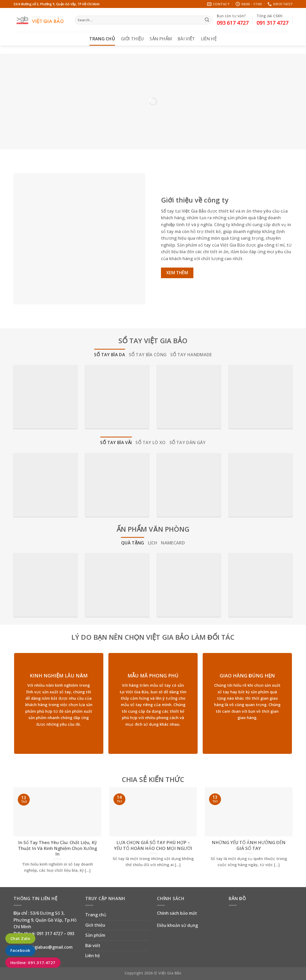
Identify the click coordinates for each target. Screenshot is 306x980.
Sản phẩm (161, 39)
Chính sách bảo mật (177, 913)
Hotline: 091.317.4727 (33, 962)
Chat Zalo (20, 938)
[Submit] (207, 20)
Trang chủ (102, 39)
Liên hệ (209, 39)
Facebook (20, 951)
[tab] (110, 355)
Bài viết (186, 39)
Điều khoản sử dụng (177, 925)
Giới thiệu (132, 39)
